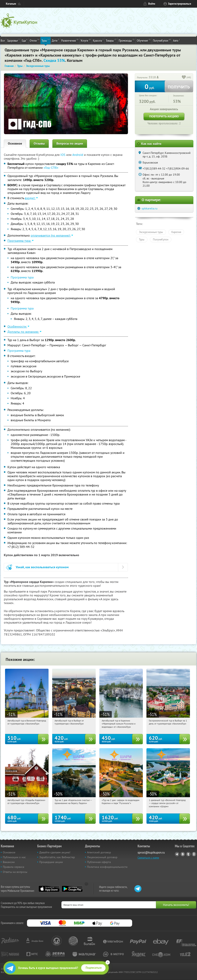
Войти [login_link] (152, 4)
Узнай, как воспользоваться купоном (42, 567)
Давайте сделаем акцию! (55, 852)
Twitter (188, 854)
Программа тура (22, 277)
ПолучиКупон (162, 40)
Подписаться (94, 968)
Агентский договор (99, 852)
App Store (49, 889)
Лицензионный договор (102, 857)
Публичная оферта (99, 862)
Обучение (144, 40)
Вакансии (9, 862)
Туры (46, 40)
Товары (111, 40)
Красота (98, 40)
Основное (15, 143)
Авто (176, 40)
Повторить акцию (164, 116)
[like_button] (184, 78)
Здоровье (13, 40)
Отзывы (39, 143)
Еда (25, 40)
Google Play (72, 889)
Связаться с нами (148, 858)
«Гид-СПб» (51, 168)
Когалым (11, 4)
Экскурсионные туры (151, 232)
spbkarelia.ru (150, 208)
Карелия (176, 232)
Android (78, 155)
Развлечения (70, 40)
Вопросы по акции (70, 143)
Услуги (86, 40)
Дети (55, 40)
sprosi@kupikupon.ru (151, 852)
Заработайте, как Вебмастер (57, 857)
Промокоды (127, 40)
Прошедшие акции (51, 862)
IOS (63, 155)
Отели (34, 40)
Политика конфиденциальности (107, 867)
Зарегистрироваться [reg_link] (180, 4)
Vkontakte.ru (183, 854)
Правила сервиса (13, 867)
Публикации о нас (14, 857)
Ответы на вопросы (15, 872)
